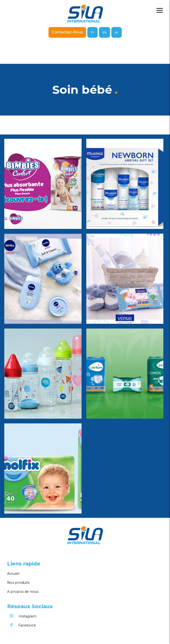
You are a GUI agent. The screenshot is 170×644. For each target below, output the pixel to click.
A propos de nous (23, 592)
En (104, 32)
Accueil (13, 574)
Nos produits (18, 583)
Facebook (22, 625)
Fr (92, 32)
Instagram (22, 616)
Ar (117, 32)
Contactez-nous (67, 32)
